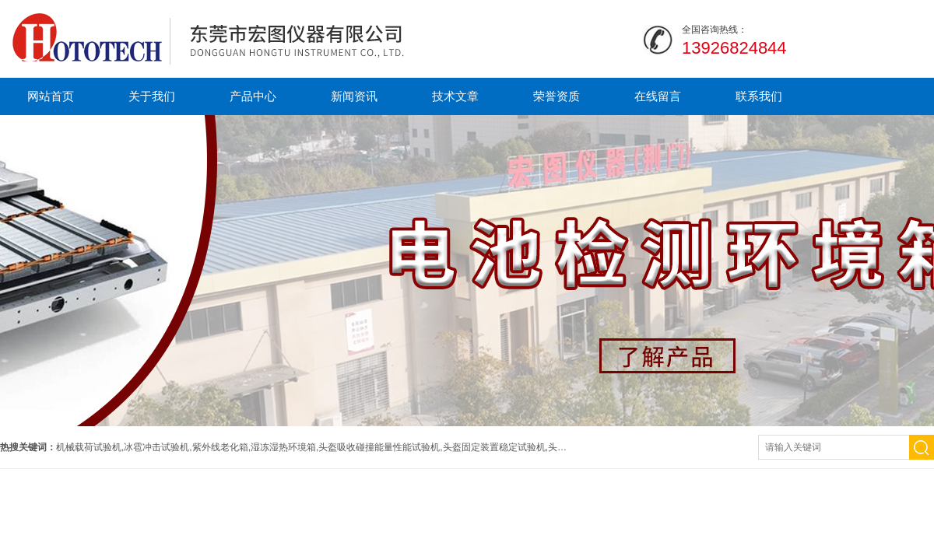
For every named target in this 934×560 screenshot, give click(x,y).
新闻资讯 (354, 96)
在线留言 (658, 96)
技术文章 (455, 96)
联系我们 (759, 96)
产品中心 (253, 96)
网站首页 (51, 96)
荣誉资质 (557, 96)
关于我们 (152, 96)
